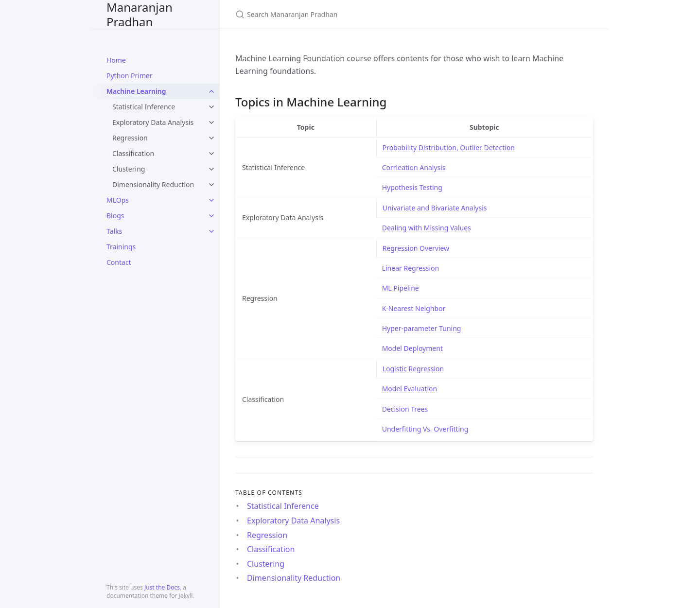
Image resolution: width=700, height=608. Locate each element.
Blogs (115, 216)
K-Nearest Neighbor (414, 308)
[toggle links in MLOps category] (211, 200)
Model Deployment (412, 348)
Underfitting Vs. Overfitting (425, 429)
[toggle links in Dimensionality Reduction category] (211, 185)
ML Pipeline (401, 288)
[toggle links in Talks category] (211, 231)
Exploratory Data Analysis (153, 122)
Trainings (121, 247)
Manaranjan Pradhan (140, 14)
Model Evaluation (410, 389)
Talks (114, 231)
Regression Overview (416, 248)
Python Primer (130, 76)
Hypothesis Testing (412, 187)
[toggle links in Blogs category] (211, 216)
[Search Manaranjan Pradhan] (350, 14)
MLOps (118, 200)
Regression (130, 138)
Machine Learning (136, 91)
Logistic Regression (413, 369)
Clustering (129, 169)
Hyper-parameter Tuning (422, 328)
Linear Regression (411, 268)
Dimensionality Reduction (153, 184)
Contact (119, 262)
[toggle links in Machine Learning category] (211, 91)
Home (116, 60)
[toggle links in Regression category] (211, 138)
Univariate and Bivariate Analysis (435, 208)
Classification (133, 153)
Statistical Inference (144, 107)
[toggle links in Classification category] (211, 154)
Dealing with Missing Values (427, 228)
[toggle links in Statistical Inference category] (211, 107)
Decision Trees (405, 409)
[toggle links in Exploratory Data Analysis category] (211, 122)
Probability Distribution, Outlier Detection (449, 148)
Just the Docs (162, 587)
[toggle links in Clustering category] (211, 169)
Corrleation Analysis (414, 167)
